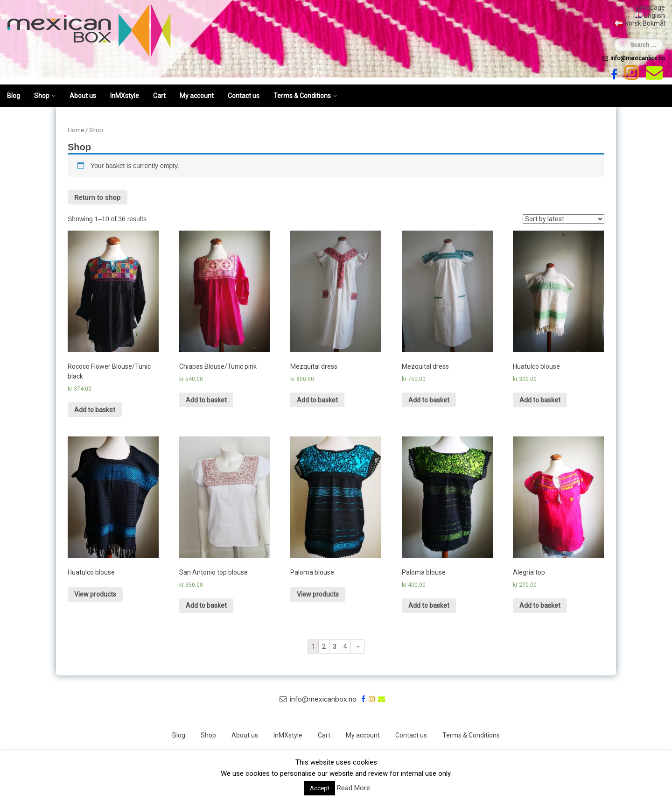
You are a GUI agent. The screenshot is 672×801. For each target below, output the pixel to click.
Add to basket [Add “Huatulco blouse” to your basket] (540, 400)
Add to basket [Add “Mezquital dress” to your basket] (317, 400)
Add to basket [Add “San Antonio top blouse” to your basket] (206, 605)
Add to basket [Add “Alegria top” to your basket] (540, 605)
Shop (42, 96)
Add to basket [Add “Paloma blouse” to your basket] (429, 605)
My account (197, 96)
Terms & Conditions (302, 96)
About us (83, 96)
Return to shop (98, 197)
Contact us (244, 96)
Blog (14, 96)
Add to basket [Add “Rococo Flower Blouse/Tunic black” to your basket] (95, 410)
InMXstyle (125, 96)
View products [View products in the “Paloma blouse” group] (318, 594)
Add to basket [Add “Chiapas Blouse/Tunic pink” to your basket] (206, 400)
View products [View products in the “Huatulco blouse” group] (95, 594)
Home (76, 130)
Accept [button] (320, 788)
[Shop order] (563, 219)
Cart (159, 96)
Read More (353, 788)
